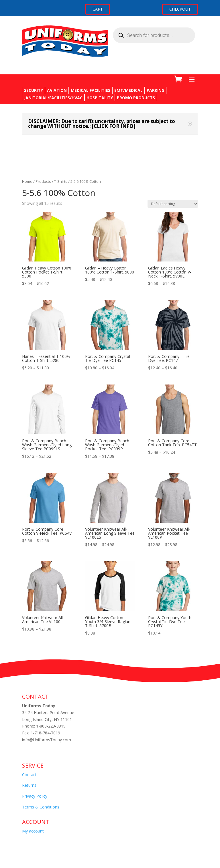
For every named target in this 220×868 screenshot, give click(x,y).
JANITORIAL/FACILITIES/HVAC (53, 98)
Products (43, 181)
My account (33, 831)
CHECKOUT (180, 9)
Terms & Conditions (41, 807)
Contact (29, 775)
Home (27, 181)
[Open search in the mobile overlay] (154, 35)
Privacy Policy (35, 796)
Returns (29, 785)
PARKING (156, 90)
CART (98, 9)
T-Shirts (61, 181)
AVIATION (57, 90)
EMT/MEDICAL (128, 90)
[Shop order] (173, 204)
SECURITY (34, 90)
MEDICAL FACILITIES (91, 90)
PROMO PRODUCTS (136, 98)
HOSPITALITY (100, 98)
